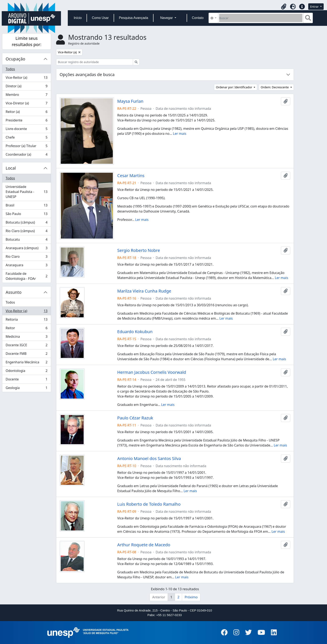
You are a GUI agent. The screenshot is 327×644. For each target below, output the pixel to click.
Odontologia (26, 372)
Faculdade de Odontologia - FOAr (26, 276)
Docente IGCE (26, 346)
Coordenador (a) (26, 155)
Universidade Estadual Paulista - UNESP (26, 192)
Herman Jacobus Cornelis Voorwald (152, 372)
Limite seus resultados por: (26, 41)
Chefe (26, 138)
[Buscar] (261, 18)
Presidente (26, 121)
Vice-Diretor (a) (26, 104)
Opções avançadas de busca (87, 74)
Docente (26, 380)
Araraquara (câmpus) (26, 249)
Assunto (14, 292)
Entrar (315, 7)
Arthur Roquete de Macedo (144, 545)
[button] (284, 7)
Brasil (26, 206)
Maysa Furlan (130, 101)
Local (11, 168)
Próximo (191, 597)
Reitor (26, 329)
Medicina (26, 337)
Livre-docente (26, 130)
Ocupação (15, 59)
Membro (26, 96)
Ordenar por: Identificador (234, 87)
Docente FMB (26, 355)
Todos (10, 69)
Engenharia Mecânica (26, 363)
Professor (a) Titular (26, 147)
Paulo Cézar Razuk (135, 418)
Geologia (26, 389)
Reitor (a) (26, 113)
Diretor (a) (26, 87)
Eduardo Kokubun (135, 332)
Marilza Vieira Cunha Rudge (144, 291)
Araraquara (26, 266)
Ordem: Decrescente (275, 87)
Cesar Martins (131, 176)
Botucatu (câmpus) (26, 223)
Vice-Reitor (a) (26, 78)
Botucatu (26, 240)
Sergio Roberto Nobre (139, 250)
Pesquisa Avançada (133, 18)
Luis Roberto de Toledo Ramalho (149, 504)
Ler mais (180, 134)
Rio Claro (26, 257)
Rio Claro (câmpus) (26, 232)
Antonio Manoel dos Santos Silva (149, 459)
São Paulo (26, 215)
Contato (198, 18)
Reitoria (26, 320)
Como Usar (100, 18)
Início (78, 18)
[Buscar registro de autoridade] (95, 62)
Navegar (167, 18)
